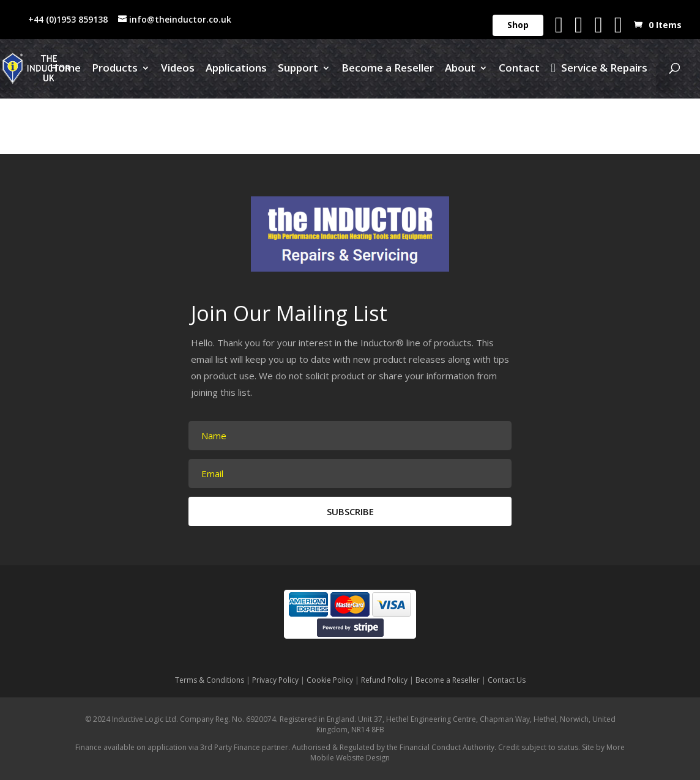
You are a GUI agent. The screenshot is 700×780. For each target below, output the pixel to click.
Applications (236, 69)
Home (65, 69)
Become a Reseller (388, 69)
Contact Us (507, 680)
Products (115, 69)
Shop (518, 25)
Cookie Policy (330, 680)
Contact (519, 69)
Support (298, 69)
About (460, 69)
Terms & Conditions (210, 680)
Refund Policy (384, 680)
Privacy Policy (275, 680)
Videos (178, 69)
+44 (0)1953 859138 (68, 19)
